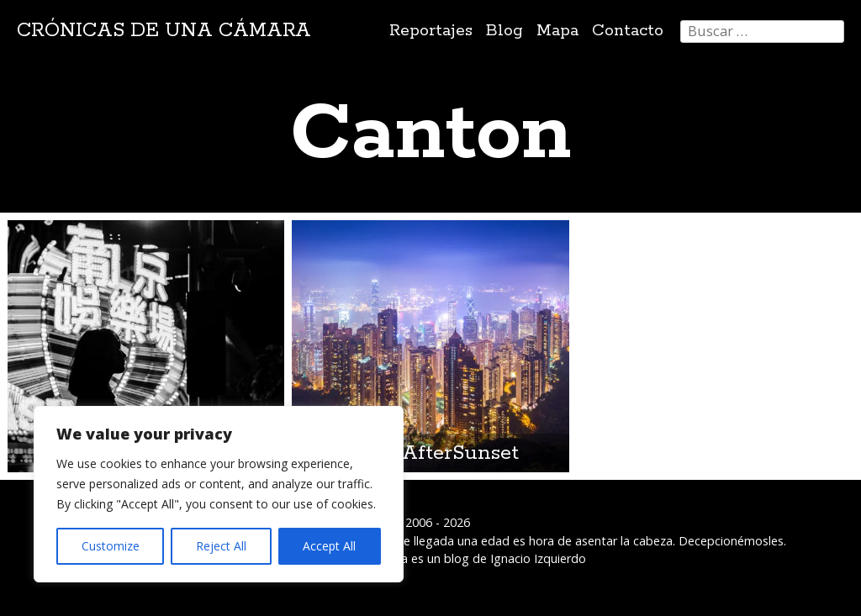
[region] (219, 494)
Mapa (557, 31)
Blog (504, 31)
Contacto (628, 31)
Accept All (329, 546)
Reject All (221, 546)
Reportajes (431, 31)
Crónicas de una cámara (164, 31)
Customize (111, 546)
